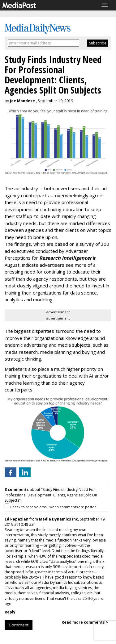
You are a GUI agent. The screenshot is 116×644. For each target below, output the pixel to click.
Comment (19, 625)
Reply (10, 612)
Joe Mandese (22, 101)
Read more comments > (85, 622)
